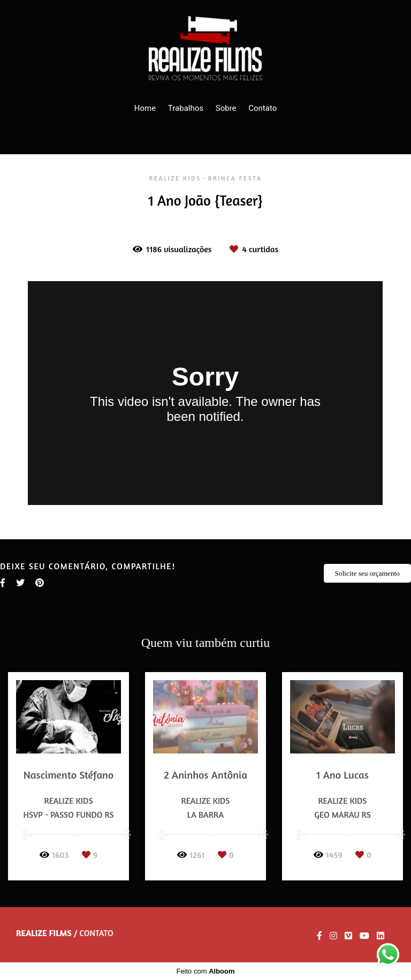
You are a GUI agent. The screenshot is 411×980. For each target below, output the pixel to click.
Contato (262, 108)
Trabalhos (186, 108)
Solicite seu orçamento (367, 573)
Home (145, 108)
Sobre (226, 108)
